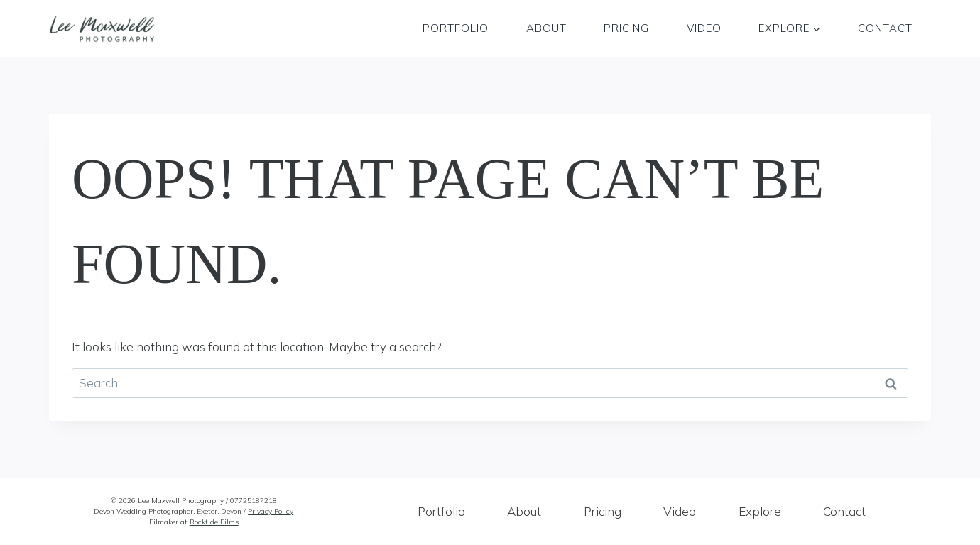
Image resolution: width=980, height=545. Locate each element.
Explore (760, 511)
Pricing (626, 28)
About (546, 28)
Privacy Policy (271, 511)
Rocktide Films (214, 522)
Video (704, 28)
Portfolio (456, 28)
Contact (885, 28)
